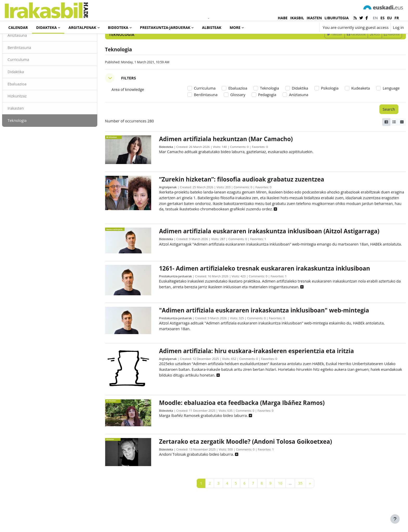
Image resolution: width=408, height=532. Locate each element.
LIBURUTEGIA (337, 18)
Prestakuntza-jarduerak (179, 304)
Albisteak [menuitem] (212, 27)
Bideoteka (169, 170)
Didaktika (28, 94)
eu (390, 18)
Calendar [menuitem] (18, 27)
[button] (300, 27)
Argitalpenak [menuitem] (82, 27)
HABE (283, 18)
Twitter (322, 55)
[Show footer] (395, 519)
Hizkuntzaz (30, 118)
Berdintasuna (32, 69)
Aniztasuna (30, 57)
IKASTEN (314, 18)
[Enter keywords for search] (348, 42)
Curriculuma (31, 82)
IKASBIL (297, 18)
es (382, 18)
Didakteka (22, 41)
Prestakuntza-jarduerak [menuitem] (165, 27)
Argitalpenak (171, 209)
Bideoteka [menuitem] (118, 27)
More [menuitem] (235, 27)
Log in (398, 27)
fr (397, 18)
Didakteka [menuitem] (46, 27)
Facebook (344, 55)
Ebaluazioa (30, 106)
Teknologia (30, 143)
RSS (362, 55)
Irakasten (28, 131)
